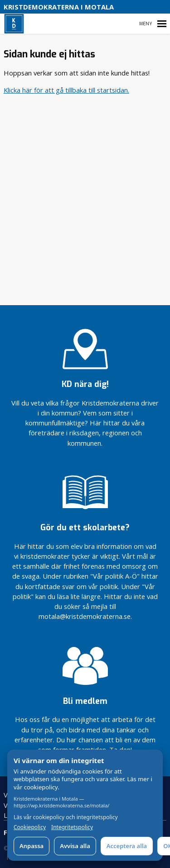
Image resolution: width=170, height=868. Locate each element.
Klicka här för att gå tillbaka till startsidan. (66, 90)
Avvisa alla (75, 846)
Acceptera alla (127, 846)
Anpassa (32, 846)
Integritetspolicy (72, 827)
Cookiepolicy (30, 827)
